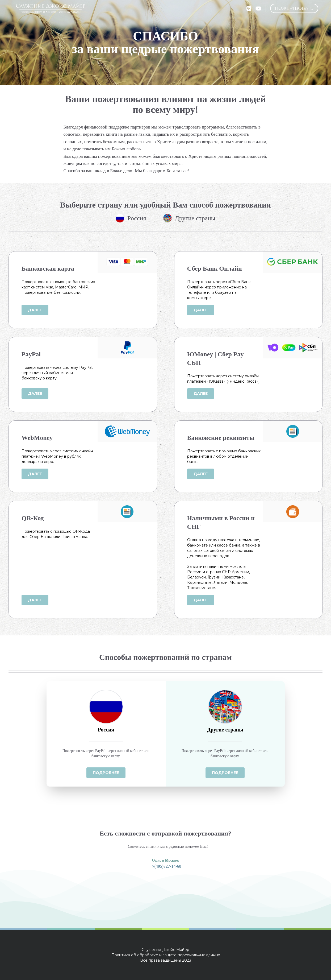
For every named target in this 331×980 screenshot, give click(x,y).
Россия (131, 218)
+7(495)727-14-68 (165, 866)
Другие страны (189, 218)
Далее (35, 310)
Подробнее (106, 773)
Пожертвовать (294, 8)
